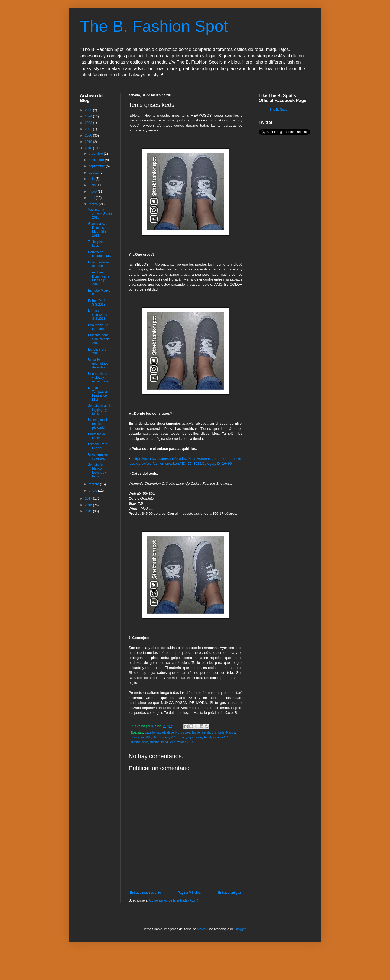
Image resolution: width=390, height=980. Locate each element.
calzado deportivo (168, 732)
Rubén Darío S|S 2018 (97, 303)
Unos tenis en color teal (98, 456)
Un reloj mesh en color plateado (98, 424)
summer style (139, 742)
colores (186, 732)
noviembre (97, 160)
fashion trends (201, 732)
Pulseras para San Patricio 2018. (99, 339)
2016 (89, 505)
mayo (93, 192)
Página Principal (189, 893)
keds (221, 732)
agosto (94, 173)
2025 (89, 110)
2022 (89, 129)
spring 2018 (170, 737)
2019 (89, 142)
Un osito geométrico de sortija (98, 363)
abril (92, 198)
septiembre (97, 166)
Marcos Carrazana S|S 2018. (98, 315)
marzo (94, 204)
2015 (89, 511)
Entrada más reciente (145, 893)
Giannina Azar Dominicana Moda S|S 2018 (99, 230)
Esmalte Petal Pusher (98, 446)
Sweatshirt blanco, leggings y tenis (97, 471)
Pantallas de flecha (97, 436)
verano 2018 (186, 742)
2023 (89, 123)
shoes (157, 737)
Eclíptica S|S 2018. (97, 351)
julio (92, 179)
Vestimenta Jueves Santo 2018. (100, 214)
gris (214, 732)
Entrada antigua (230, 893)
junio (93, 185)
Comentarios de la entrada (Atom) (174, 900)
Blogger (240, 929)
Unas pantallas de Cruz (99, 264)
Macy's (231, 732)
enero (93, 491)
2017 (89, 499)
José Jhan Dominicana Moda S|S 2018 (99, 278)
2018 (89, 148)
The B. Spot (278, 110)
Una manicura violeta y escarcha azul (100, 378)
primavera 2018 (141, 737)
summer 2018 (222, 737)
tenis (173, 742)
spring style (186, 737)
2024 (89, 116)
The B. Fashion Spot (154, 26)
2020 (89, 136)
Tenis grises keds (97, 244)
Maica (201, 929)
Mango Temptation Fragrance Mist (98, 394)
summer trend (159, 742)
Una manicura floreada (98, 327)
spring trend (203, 737)
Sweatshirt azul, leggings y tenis (100, 410)
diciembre (96, 154)
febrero (94, 484)
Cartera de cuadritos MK (100, 254)
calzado (150, 732)
